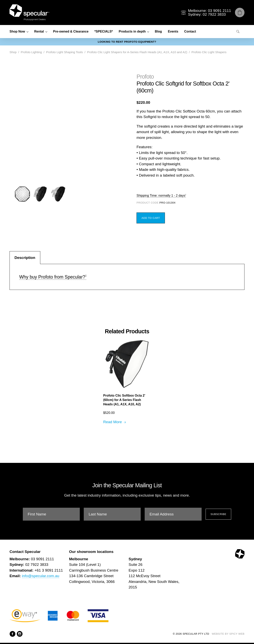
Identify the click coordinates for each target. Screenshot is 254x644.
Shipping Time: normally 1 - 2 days (161, 196)
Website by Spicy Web (228, 634)
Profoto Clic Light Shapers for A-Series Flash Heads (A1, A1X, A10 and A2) (137, 52)
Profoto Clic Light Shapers (209, 52)
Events (173, 31)
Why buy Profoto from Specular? (52, 277)
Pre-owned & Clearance (71, 31)
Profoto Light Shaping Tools (64, 52)
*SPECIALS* (104, 31)
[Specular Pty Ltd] (29, 12)
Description (25, 258)
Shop (13, 52)
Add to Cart (151, 218)
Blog (158, 31)
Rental (39, 31)
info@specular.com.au (40, 576)
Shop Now (17, 31)
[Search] (238, 32)
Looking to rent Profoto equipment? (127, 42)
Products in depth (132, 31)
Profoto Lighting (31, 52)
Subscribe (218, 514)
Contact (190, 31)
